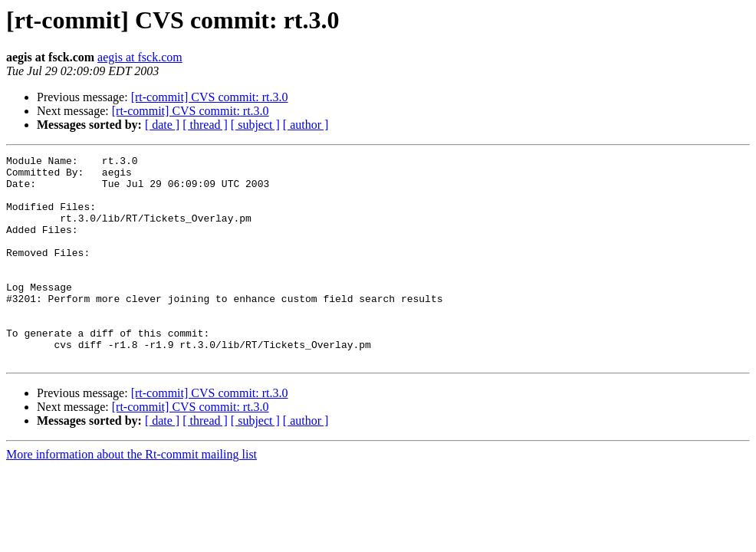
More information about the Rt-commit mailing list (131, 496)
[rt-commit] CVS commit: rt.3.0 (210, 97)
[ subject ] (255, 125)
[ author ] (306, 125)
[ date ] (162, 125)
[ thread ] (205, 125)
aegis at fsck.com (140, 57)
